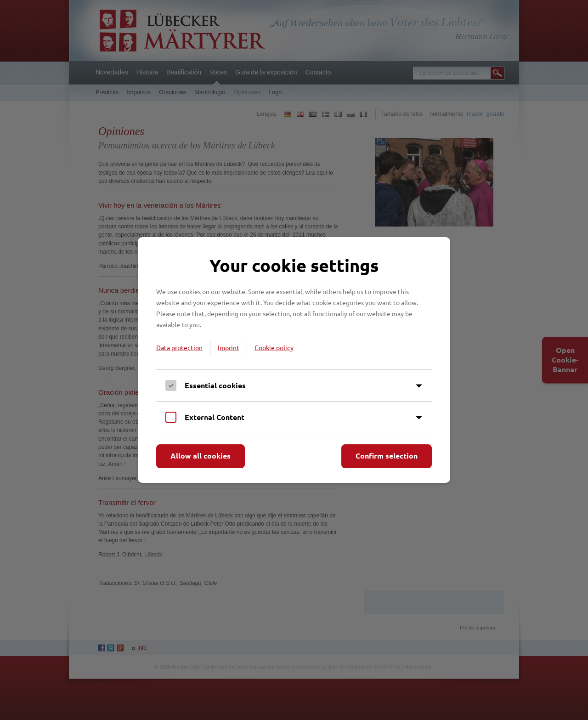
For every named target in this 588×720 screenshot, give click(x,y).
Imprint (229, 347)
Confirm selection (387, 456)
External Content (215, 417)
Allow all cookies (201, 456)
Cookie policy (274, 347)
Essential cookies (215, 385)
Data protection (179, 347)
